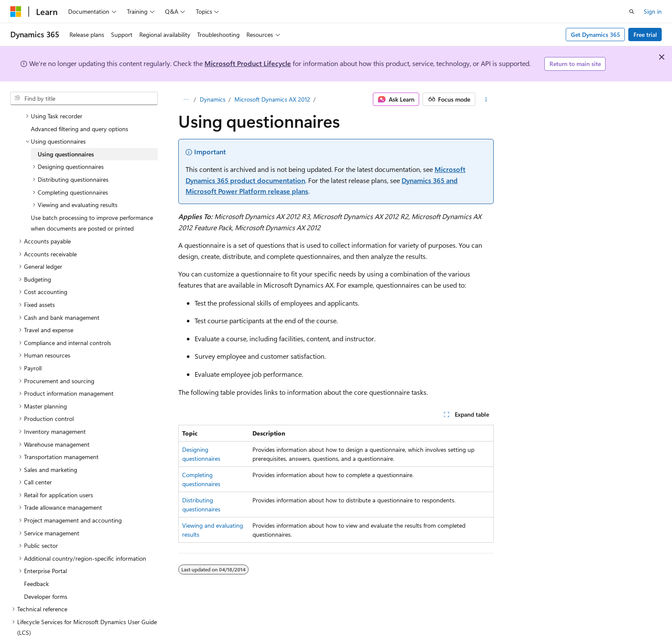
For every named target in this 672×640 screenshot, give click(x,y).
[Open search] (632, 12)
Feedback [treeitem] (36, 563)
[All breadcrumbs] (186, 99)
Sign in (653, 11)
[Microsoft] (16, 12)
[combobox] (84, 99)
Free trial (645, 35)
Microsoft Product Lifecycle (248, 63)
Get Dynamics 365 (595, 35)
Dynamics (213, 99)
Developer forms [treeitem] (46, 576)
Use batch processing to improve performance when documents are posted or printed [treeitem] (92, 203)
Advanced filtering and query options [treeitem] (79, 108)
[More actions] (486, 99)
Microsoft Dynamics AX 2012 (272, 99)
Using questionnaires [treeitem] (66, 134)
